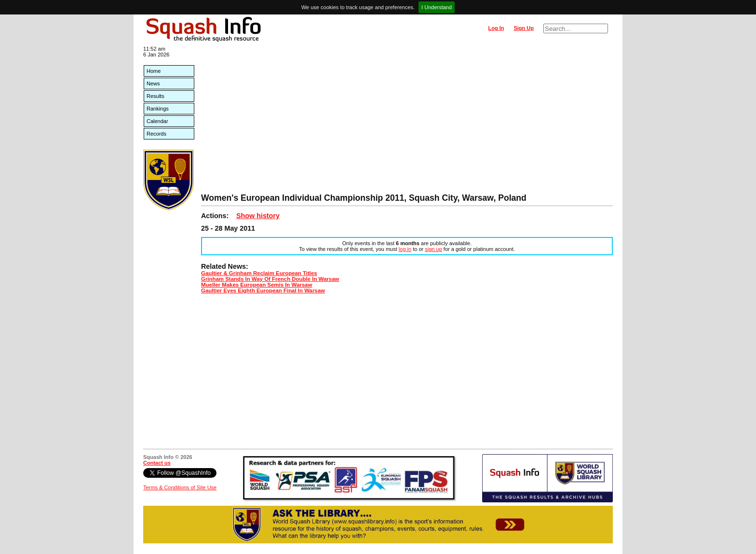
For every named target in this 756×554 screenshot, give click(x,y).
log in (405, 249)
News (153, 83)
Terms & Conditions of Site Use (180, 487)
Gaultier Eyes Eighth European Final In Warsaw (263, 291)
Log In (496, 28)
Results (155, 96)
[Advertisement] (407, 121)
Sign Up (524, 28)
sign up (433, 249)
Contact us (157, 463)
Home (154, 71)
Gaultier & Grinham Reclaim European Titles (259, 273)
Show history (258, 216)
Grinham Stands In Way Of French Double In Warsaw (270, 279)
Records (156, 134)
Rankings (158, 109)
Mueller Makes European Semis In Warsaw (256, 285)
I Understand (437, 7)
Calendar (157, 121)
